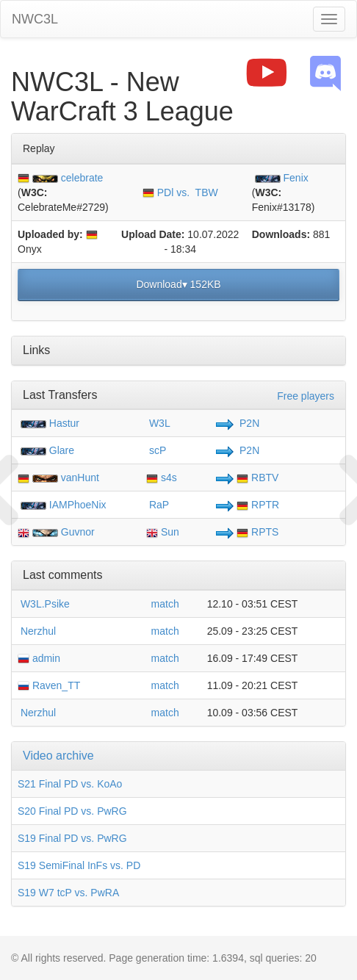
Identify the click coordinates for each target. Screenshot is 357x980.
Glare (62, 450)
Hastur (64, 423)
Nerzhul (37, 631)
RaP (158, 505)
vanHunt (80, 478)
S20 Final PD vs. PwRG (72, 811)
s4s (162, 478)
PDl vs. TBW (180, 192)
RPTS (257, 532)
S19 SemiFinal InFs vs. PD (79, 865)
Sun (163, 532)
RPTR (258, 505)
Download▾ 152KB (178, 284)
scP (156, 450)
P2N (248, 423)
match (165, 604)
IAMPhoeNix (78, 505)
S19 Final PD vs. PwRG (72, 838)
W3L (158, 423)
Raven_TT (49, 685)
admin (39, 658)
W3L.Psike (44, 604)
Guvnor (78, 532)
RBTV (257, 478)
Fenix (296, 178)
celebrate (82, 178)
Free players (306, 396)
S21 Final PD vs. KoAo (70, 784)
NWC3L (35, 19)
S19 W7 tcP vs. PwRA (68, 893)
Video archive (58, 756)
